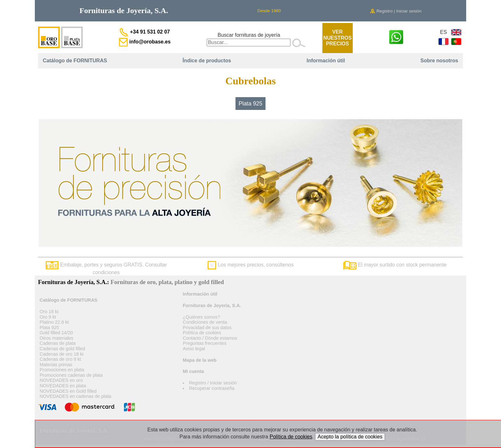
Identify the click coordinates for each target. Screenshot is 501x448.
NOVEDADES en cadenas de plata (75, 396)
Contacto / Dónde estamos (210, 338)
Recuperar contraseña (212, 388)
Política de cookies (202, 333)
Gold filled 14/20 (56, 333)
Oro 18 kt (49, 312)
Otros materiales (57, 338)
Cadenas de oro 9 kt (60, 359)
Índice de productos (207, 61)
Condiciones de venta (205, 322)
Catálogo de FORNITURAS (75, 61)
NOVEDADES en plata (63, 386)
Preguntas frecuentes (205, 343)
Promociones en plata (62, 370)
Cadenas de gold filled (62, 349)
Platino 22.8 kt (54, 322)
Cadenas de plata (58, 343)
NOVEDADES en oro (61, 380)
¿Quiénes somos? (201, 317)
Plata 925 (250, 104)
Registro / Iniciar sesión (213, 383)
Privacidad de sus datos (207, 328)
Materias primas (56, 365)
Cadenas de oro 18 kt (62, 354)
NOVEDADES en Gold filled (68, 391)
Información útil (326, 61)
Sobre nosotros (439, 61)
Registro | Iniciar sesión (396, 11)
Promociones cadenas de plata (71, 375)
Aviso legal (194, 349)
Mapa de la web (200, 360)
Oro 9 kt (48, 317)
